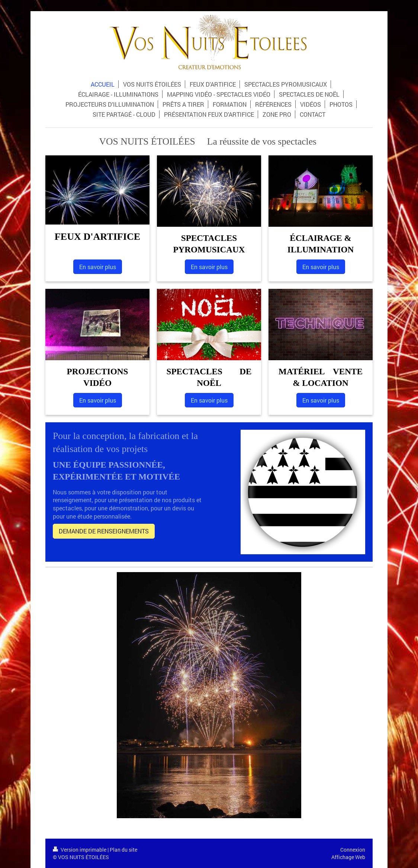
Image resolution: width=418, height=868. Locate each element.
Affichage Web (348, 857)
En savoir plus (98, 267)
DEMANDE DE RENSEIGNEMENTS (104, 531)
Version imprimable (80, 850)
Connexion (353, 850)
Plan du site (123, 850)
